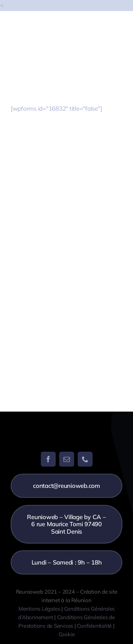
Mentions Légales (39, 609)
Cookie (67, 634)
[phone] (85, 459)
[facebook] (48, 459)
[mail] (67, 459)
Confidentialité (94, 626)
